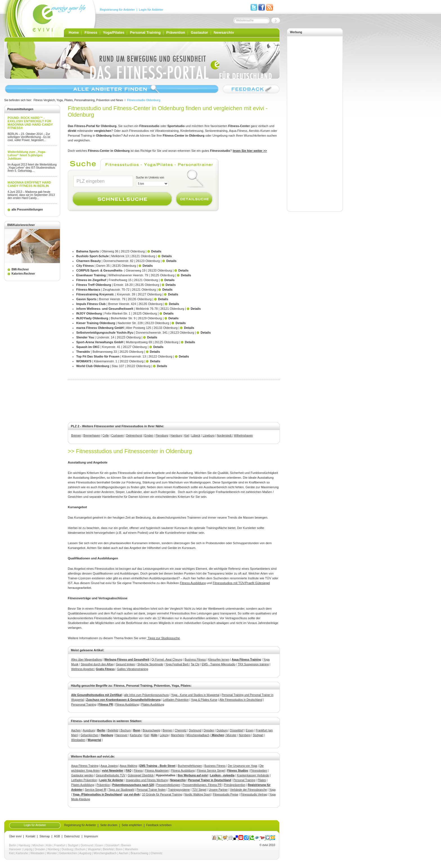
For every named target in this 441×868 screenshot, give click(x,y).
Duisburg (222, 730)
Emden (149, 436)
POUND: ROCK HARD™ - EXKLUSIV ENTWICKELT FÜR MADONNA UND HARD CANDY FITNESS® (30, 123)
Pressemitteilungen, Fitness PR (202, 785)
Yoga (272, 790)
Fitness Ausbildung (193, 583)
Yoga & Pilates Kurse (204, 700)
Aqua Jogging (109, 766)
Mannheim (178, 735)
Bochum (125, 730)
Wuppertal (94, 740)
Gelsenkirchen (89, 735)
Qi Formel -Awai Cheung (167, 660)
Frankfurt (60, 845)
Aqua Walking (128, 766)
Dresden (209, 730)
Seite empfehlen (132, 825)
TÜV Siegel (199, 790)
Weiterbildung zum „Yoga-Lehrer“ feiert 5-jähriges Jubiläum (27, 155)
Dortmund (195, 730)
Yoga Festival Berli (177, 664)
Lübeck (196, 436)
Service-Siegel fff (95, 790)
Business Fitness (195, 660)
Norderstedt (225, 436)
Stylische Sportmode (150, 664)
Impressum (91, 837)
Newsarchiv (224, 32)
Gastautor (199, 32)
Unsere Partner (218, 790)
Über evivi (15, 837)
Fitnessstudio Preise (226, 794)
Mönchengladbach (198, 735)
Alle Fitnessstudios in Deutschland (241, 700)
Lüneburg (208, 436)
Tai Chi (195, 664)
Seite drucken (109, 825)
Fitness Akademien (157, 771)
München (38, 845)
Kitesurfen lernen (219, 660)
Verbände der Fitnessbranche (248, 790)
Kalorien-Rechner (23, 274)
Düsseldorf (237, 730)
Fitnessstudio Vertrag (254, 794)
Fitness (91, 32)
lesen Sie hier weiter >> (250, 151)
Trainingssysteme (179, 790)
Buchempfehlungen (190, 766)
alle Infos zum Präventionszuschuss (146, 695)
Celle (106, 436)
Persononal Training (84, 705)
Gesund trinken (125, 664)
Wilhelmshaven (243, 436)
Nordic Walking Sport (197, 794)
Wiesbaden (78, 740)
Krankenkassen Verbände (253, 775)
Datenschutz (72, 837)
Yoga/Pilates (114, 32)
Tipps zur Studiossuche (163, 638)
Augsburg (89, 730)
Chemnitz (181, 730)
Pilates (262, 780)
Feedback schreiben (159, 825)
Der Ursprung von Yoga (242, 766)
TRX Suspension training (253, 664)
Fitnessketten (259, 771)
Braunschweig (151, 730)
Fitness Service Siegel (211, 771)
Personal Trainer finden (151, 790)
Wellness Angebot (83, 669)
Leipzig (164, 735)
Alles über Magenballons (87, 660)
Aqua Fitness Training (85, 766)
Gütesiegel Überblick (141, 775)
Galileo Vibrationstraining (133, 669)
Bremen (76, 436)
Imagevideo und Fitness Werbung (147, 780)
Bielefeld (113, 730)
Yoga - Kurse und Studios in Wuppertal (195, 695)
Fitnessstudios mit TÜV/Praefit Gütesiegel (241, 583)
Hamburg (176, 436)
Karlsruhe (136, 735)
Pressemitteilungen (168, 785)
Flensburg (162, 436)
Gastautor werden (82, 775)
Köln (154, 735)
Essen (250, 730)
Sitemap (45, 837)
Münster (231, 735)
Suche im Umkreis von (150, 178)
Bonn (137, 730)
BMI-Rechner (20, 269)
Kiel (187, 436)
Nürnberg (245, 735)
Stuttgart (258, 735)
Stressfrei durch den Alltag (97, 664)
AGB (57, 837)
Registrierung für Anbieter (117, 10)
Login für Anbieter (151, 10)
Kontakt (30, 837)
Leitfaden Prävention (176, 700)
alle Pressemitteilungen (27, 210)
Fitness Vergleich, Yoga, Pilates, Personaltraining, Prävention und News (78, 100)
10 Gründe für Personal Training (162, 794)
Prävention (176, 32)
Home (74, 32)
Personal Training (145, 32)
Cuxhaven (117, 436)
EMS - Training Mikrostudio (219, 664)
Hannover (121, 735)
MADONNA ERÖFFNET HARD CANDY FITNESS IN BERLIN (29, 184)
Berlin (101, 730)
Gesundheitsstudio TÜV (111, 775)
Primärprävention (235, 785)
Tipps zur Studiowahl (121, 790)
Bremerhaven (92, 436)
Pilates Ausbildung (153, 705)
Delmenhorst (134, 436)
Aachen (76, 730)
